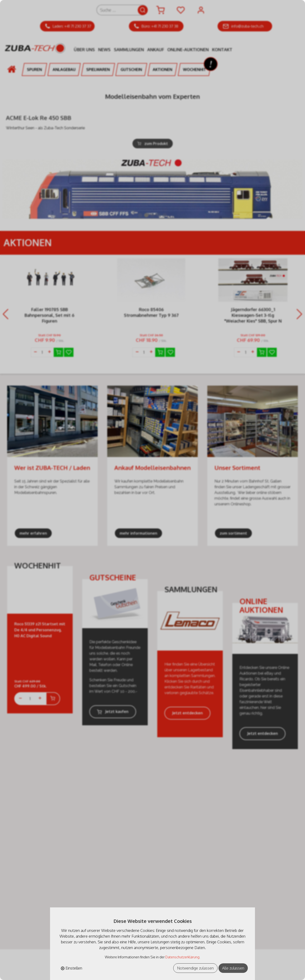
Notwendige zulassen (195, 968)
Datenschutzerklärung (182, 957)
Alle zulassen (233, 968)
